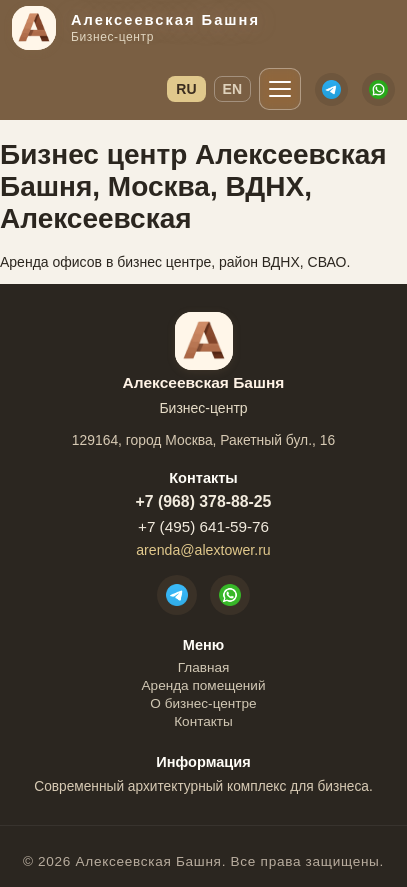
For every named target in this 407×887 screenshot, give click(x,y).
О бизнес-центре (203, 703)
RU (186, 89)
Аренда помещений (204, 685)
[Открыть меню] (280, 89)
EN (232, 89)
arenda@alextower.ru (203, 550)
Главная (204, 667)
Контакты (203, 721)
